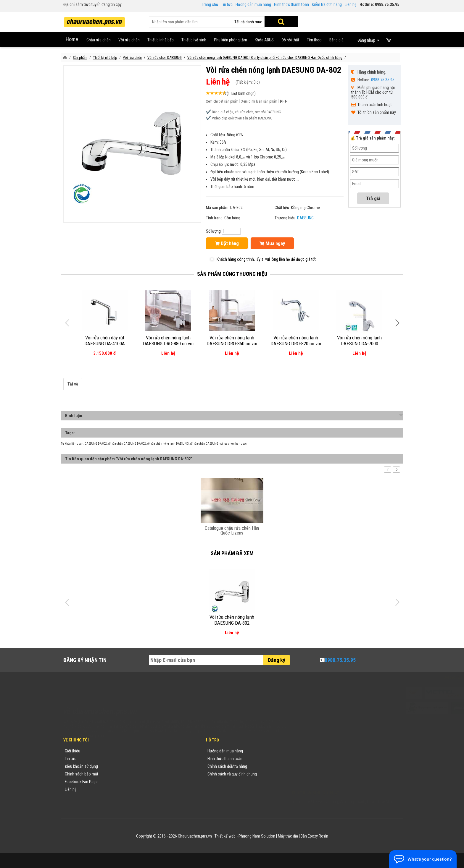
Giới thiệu (72, 751)
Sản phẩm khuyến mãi (140, 789)
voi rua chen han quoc (233, 444)
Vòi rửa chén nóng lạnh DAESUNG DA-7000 (359, 341)
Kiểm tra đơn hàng (327, 4)
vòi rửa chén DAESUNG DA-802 (127, 444)
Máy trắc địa (288, 836)
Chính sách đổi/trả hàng (227, 766)
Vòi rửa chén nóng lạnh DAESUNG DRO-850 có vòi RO (232, 344)
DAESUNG (305, 218)
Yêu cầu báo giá (135, 766)
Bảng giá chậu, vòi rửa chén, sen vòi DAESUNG (246, 112)
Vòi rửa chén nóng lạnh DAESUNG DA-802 (232, 620)
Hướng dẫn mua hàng (253, 4)
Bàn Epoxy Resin (314, 836)
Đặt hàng (227, 243)
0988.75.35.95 (383, 80)
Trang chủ (210, 4)
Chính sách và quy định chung (232, 774)
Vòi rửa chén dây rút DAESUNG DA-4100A (105, 341)
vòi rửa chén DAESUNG (204, 444)
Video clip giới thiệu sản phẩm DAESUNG (242, 118)
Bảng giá (336, 40)
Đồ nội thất (290, 40)
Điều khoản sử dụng (81, 766)
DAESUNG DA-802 (96, 444)
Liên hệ (351, 4)
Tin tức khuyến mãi (138, 759)
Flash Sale (130, 797)
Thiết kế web (225, 836)
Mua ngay (272, 243)
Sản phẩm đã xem (232, 553)
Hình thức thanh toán (291, 4)
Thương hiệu (132, 751)
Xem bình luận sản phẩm (259, 101)
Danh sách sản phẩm (140, 782)
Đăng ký (277, 660)
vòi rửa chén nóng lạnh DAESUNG (168, 444)
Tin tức (227, 4)
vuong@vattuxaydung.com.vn (328, 775)
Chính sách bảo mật (82, 774)
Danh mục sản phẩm (139, 774)
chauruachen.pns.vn (325, 767)
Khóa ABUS (264, 40)
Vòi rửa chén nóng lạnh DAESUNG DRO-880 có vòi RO (168, 344)
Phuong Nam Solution (257, 836)
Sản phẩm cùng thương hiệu (232, 274)
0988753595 (310, 760)
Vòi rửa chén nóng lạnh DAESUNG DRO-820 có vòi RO (296, 344)
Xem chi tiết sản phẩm (222, 101)
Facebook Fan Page (81, 782)
